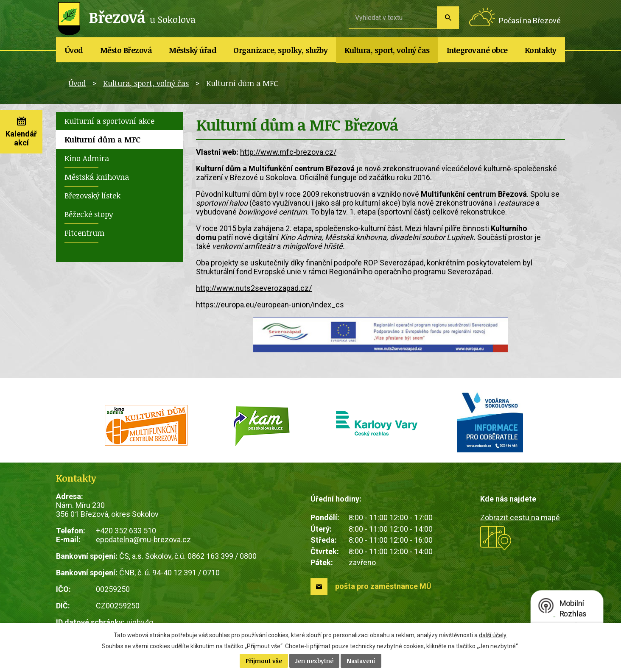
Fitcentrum (84, 233)
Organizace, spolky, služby (280, 50)
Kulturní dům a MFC (102, 139)
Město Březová (126, 50)
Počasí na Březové (530, 21)
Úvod (74, 50)
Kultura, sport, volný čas (387, 50)
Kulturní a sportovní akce (109, 121)
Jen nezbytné (314, 661)
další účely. (493, 635)
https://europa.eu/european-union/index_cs (270, 305)
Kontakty (541, 50)
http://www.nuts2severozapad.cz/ (254, 288)
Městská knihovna (97, 177)
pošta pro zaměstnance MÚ (383, 586)
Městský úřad (193, 50)
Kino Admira (87, 158)
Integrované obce (477, 50)
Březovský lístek (92, 195)
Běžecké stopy (89, 214)
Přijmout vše (264, 661)
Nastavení (361, 661)
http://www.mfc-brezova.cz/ (288, 152)
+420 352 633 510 (126, 531)
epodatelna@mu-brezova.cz (143, 540)
